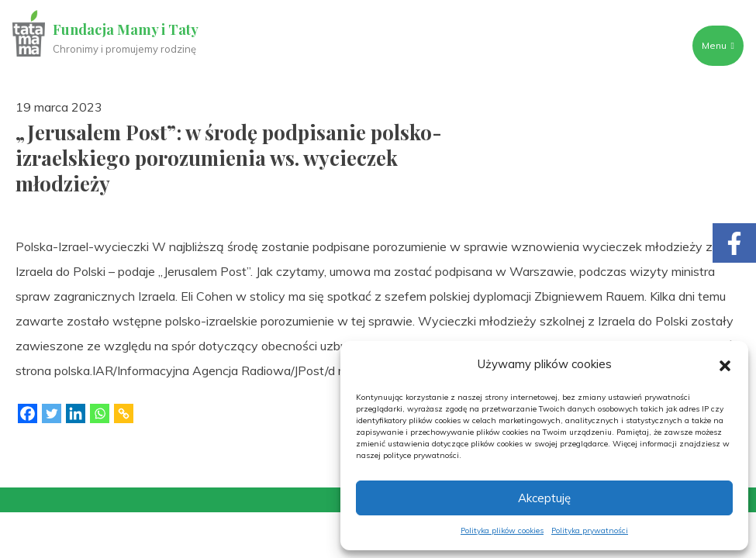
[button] (725, 364)
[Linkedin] (76, 413)
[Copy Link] (124, 413)
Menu (718, 45)
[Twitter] (52, 413)
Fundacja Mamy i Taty (126, 29)
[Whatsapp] (100, 413)
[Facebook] (28, 413)
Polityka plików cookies (502, 530)
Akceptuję (544, 498)
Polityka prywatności (590, 530)
